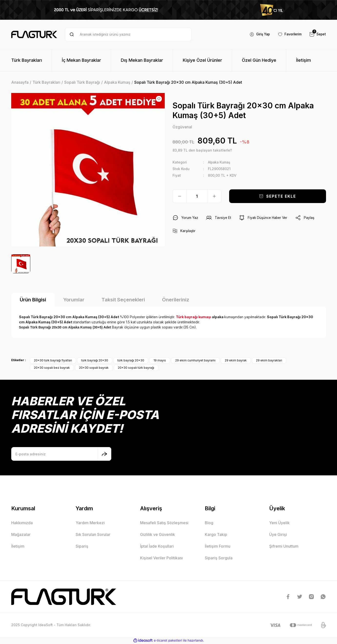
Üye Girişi (278, 534)
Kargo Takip (216, 534)
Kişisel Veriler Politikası (161, 558)
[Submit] (104, 454)
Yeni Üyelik (279, 523)
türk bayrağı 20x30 (95, 360)
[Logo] (34, 34)
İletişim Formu (218, 546)
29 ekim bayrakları (269, 360)
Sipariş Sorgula (219, 558)
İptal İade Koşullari (157, 546)
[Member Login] (257, 34)
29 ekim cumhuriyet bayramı (195, 360)
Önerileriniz (176, 300)
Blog (209, 523)
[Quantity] (197, 196)
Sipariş (82, 546)
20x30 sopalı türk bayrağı (136, 368)
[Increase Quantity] (214, 196)
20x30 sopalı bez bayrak (52, 368)
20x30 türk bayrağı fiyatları (53, 360)
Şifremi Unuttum (284, 546)
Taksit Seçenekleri (123, 300)
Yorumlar (74, 300)
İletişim (18, 546)
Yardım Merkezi (90, 523)
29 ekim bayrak (236, 360)
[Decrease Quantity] (180, 196)
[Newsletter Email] (61, 454)
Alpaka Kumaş (220, 162)
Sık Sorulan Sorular (93, 534)
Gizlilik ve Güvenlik (158, 534)
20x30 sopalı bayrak (94, 368)
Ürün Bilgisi (33, 300)
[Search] (128, 34)
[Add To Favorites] (159, 99)
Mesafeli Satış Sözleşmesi (164, 523)
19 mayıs (160, 360)
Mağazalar (21, 534)
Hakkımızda (22, 523)
